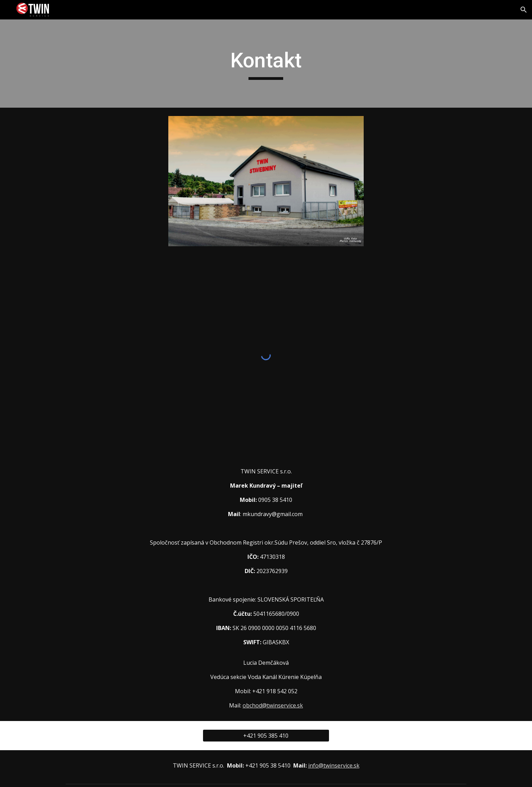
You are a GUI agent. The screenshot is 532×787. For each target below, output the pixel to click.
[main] (266, 64)
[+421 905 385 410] (266, 736)
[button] (524, 10)
